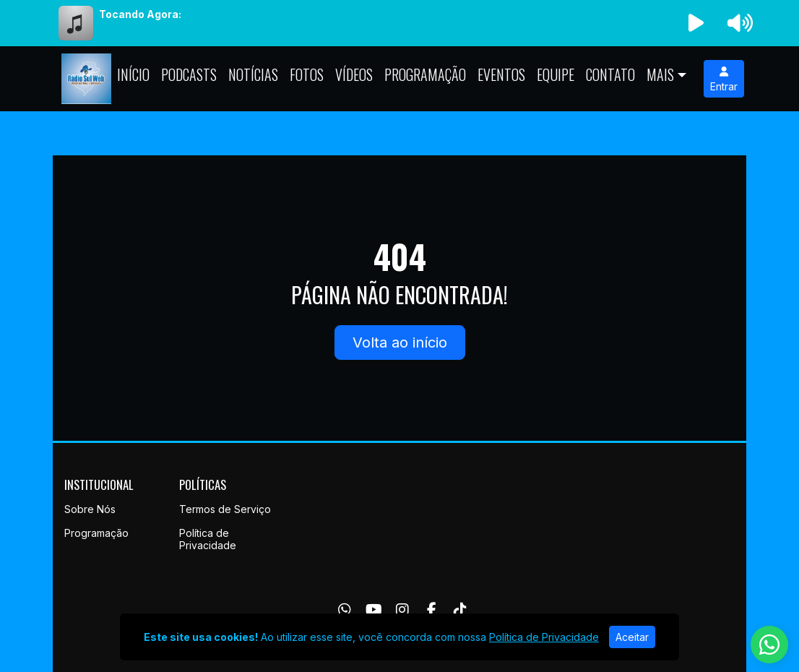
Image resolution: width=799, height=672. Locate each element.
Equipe (556, 74)
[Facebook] (432, 610)
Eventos (501, 74)
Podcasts (189, 74)
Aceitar (632, 637)
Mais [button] (660, 74)
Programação (425, 74)
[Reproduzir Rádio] (696, 23)
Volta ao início (400, 343)
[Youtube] (374, 610)
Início (133, 74)
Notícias (253, 74)
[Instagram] (402, 610)
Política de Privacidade (208, 539)
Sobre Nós (90, 509)
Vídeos (354, 74)
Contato (610, 74)
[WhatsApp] (345, 610)
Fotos (307, 74)
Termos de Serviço (225, 509)
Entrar (724, 79)
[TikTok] (460, 610)
